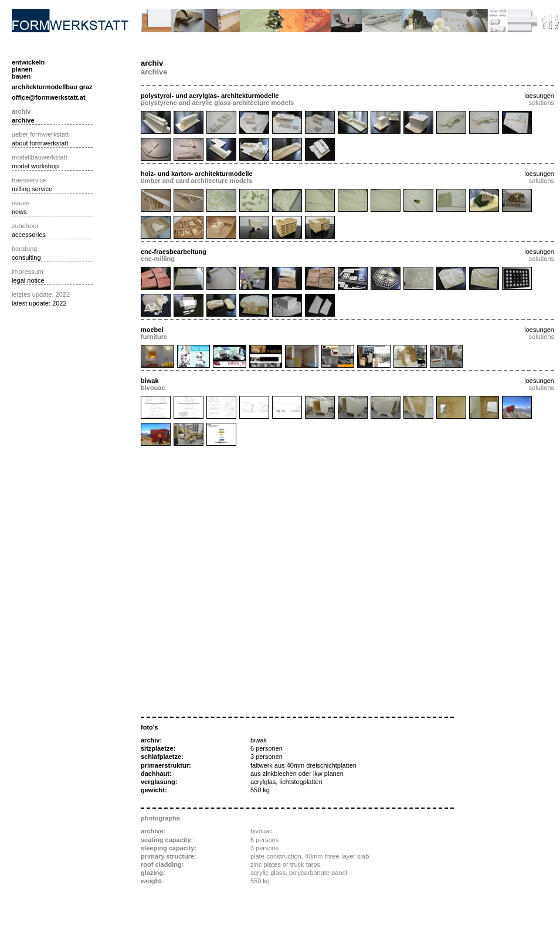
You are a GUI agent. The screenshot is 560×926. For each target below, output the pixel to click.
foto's (150, 727)
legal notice (28, 280)
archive (23, 120)
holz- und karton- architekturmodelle (197, 174)
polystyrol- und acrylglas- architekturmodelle (210, 96)
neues (21, 203)
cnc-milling (158, 259)
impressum (28, 272)
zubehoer (25, 226)
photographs (160, 818)
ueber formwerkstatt (40, 134)
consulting (26, 257)
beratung (24, 249)
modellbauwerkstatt (40, 157)
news (19, 212)
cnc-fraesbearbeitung (174, 252)
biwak (150, 381)
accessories (29, 235)
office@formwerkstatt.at (49, 97)
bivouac (153, 388)
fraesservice (29, 180)
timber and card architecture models (196, 181)
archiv (21, 111)
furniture (154, 337)
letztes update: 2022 (41, 294)
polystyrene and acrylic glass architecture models (217, 103)
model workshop (35, 166)
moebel (152, 330)
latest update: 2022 (39, 303)
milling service (32, 189)
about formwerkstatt (40, 143)
